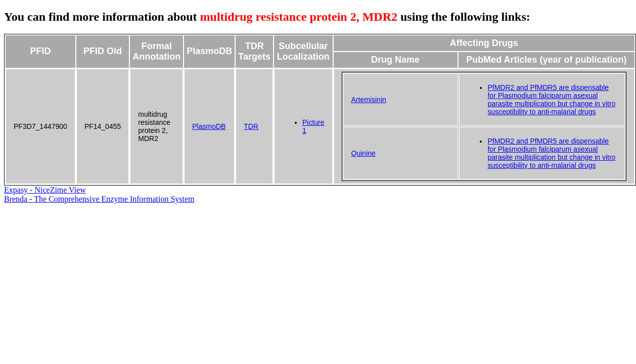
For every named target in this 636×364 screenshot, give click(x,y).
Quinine (364, 153)
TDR (251, 126)
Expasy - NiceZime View (45, 190)
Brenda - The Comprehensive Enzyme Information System (99, 199)
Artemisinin (369, 100)
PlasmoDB (209, 126)
